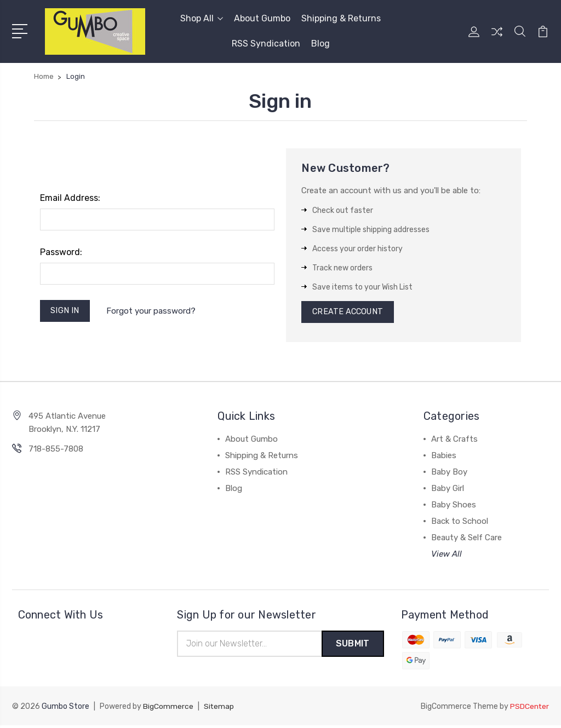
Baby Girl (448, 490)
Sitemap (219, 709)
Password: (61, 252)
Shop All (202, 18)
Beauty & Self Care (466, 540)
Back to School (460, 523)
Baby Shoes (454, 507)
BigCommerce (168, 709)
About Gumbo (262, 18)
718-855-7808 (56, 451)
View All (446, 556)
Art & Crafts (454, 441)
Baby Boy (449, 474)
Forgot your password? (153, 311)
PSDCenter (529, 709)
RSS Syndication (266, 44)
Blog (320, 44)
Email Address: (70, 198)
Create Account (349, 313)
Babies (444, 458)
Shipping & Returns (341, 18)
